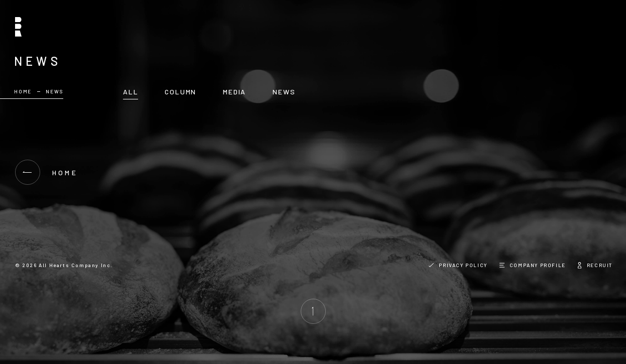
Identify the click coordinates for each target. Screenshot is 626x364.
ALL (131, 92)
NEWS (284, 92)
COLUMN (180, 92)
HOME (23, 91)
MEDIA (234, 92)
